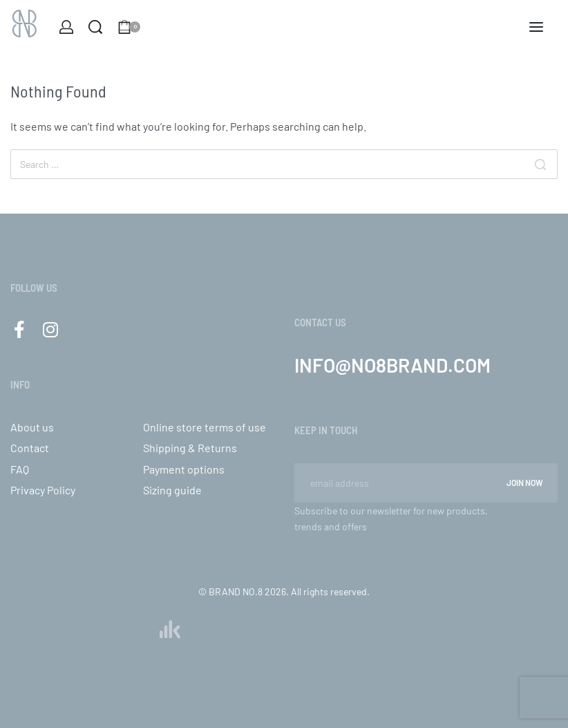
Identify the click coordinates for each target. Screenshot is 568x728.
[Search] (540, 164)
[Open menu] (536, 27)
